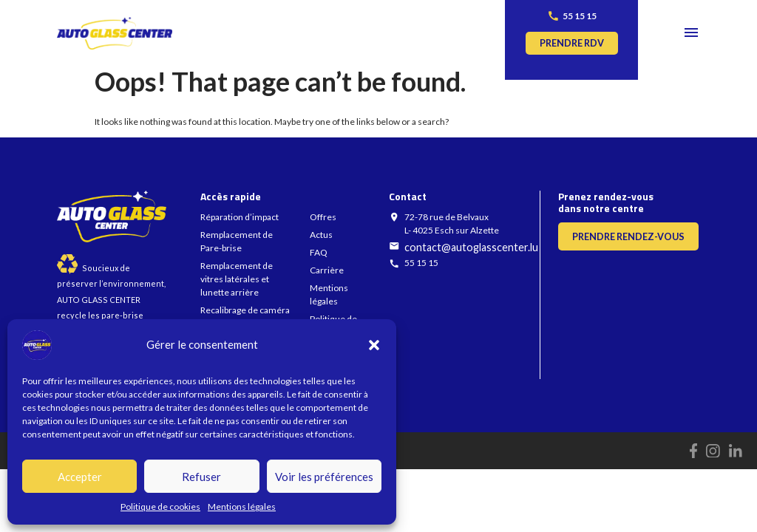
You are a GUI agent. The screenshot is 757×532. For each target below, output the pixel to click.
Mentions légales (242, 507)
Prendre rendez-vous (628, 236)
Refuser (201, 477)
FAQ (319, 252)
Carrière (327, 270)
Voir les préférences (324, 477)
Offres (323, 217)
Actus (321, 235)
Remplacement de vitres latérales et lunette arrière (237, 279)
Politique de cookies (160, 507)
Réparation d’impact (240, 217)
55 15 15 (580, 16)
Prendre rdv (572, 43)
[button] (374, 345)
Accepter (80, 477)
